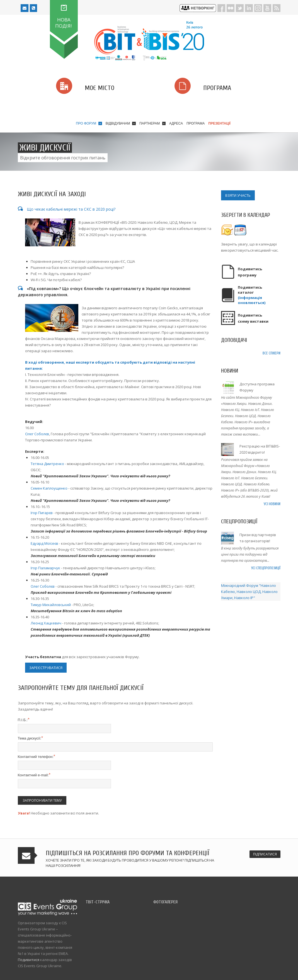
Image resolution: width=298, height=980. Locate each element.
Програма (196, 123)
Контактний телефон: (37, 757)
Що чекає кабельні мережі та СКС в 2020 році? (67, 209)
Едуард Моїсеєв (44, 543)
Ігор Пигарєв (42, 513)
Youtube (267, 8)
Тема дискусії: (31, 738)
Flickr (231, 8)
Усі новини (272, 504)
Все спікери (272, 353)
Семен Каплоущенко (49, 488)
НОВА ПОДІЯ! (63, 23)
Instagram (258, 8)
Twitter (240, 8)
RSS (277, 8)
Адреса (176, 123)
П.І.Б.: (24, 720)
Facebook (221, 8)
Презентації (219, 123)
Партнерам (152, 123)
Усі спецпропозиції (266, 568)
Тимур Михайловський (51, 605)
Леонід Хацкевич (46, 623)
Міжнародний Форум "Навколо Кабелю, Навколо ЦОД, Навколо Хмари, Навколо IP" (249, 592)
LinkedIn (249, 8)
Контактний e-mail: (34, 775)
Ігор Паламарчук (45, 568)
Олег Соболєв (37, 434)
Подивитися (29, 960)
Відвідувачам (121, 123)
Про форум (89, 123)
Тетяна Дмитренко (47, 464)
